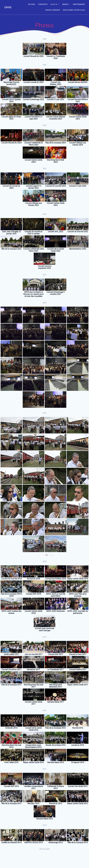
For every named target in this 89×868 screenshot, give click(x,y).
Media (65, 4)
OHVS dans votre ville (74, 10)
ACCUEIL (32, 4)
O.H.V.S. (54, 4)
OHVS (8, 7)
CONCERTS (43, 4)
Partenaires (79, 4)
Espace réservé (53, 10)
